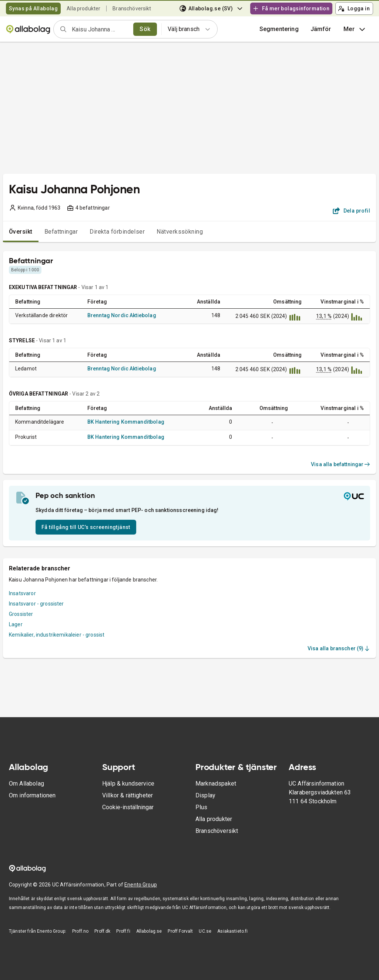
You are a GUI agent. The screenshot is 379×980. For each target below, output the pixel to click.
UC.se (205, 931)
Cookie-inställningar (128, 807)
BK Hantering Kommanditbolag (126, 422)
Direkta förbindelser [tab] (117, 232)
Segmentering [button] (279, 29)
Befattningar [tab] (61, 232)
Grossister (21, 614)
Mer (355, 29)
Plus (202, 807)
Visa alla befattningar (341, 464)
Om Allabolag (26, 784)
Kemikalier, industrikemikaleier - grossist (57, 635)
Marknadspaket (216, 784)
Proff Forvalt (180, 931)
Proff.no (80, 931)
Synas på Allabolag (33, 9)
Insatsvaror (22, 593)
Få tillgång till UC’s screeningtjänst (86, 527)
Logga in (354, 9)
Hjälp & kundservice (128, 784)
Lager (16, 624)
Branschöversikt (132, 9)
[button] (321, 29)
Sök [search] (145, 29)
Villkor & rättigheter (128, 795)
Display (205, 795)
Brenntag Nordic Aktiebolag (122, 315)
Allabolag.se (149, 931)
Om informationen (32, 795)
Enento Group (141, 885)
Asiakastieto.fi (232, 931)
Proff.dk (102, 931)
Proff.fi (123, 931)
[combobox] (100, 29)
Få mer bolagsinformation (291, 9)
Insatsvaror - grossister (36, 604)
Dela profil (351, 211)
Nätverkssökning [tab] (180, 232)
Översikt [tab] (21, 232)
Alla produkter (83, 9)
